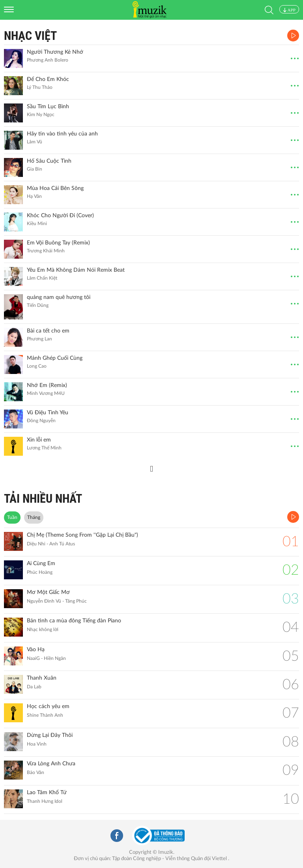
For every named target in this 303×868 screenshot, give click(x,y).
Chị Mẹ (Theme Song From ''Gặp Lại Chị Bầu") (82, 535)
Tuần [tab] (12, 517)
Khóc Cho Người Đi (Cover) (60, 216)
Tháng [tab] (34, 517)
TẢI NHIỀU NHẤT (43, 499)
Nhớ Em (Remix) (47, 385)
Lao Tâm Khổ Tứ (47, 793)
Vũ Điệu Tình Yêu (48, 413)
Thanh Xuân (42, 678)
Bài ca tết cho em (48, 331)
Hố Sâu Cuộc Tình (49, 161)
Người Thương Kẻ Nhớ (55, 52)
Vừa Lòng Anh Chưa (51, 764)
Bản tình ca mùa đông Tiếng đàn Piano (74, 621)
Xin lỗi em (39, 440)
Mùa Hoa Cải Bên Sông (55, 188)
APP (289, 10)
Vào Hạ (36, 650)
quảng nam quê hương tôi (59, 297)
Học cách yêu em (48, 706)
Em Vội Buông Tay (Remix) (58, 243)
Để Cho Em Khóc (48, 79)
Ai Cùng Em (41, 564)
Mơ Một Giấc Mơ (48, 592)
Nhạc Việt (30, 36)
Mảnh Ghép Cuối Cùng (55, 358)
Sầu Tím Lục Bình (48, 107)
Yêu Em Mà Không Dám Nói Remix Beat (76, 270)
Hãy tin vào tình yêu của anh (62, 134)
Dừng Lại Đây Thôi (50, 735)
